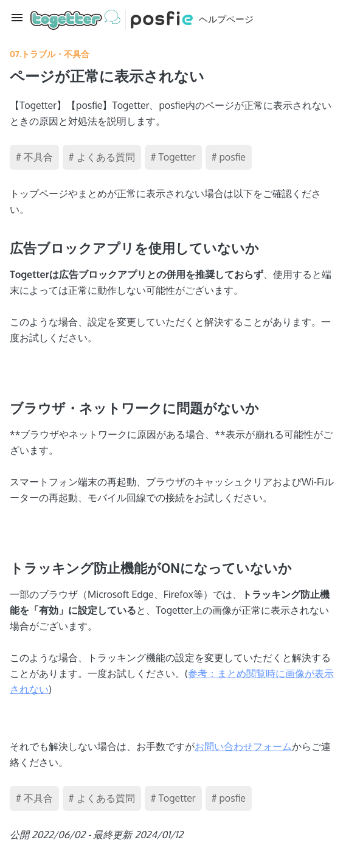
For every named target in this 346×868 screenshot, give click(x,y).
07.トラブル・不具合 (50, 54)
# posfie (229, 157)
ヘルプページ (142, 20)
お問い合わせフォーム (243, 746)
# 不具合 (34, 157)
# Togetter (173, 157)
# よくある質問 (102, 157)
